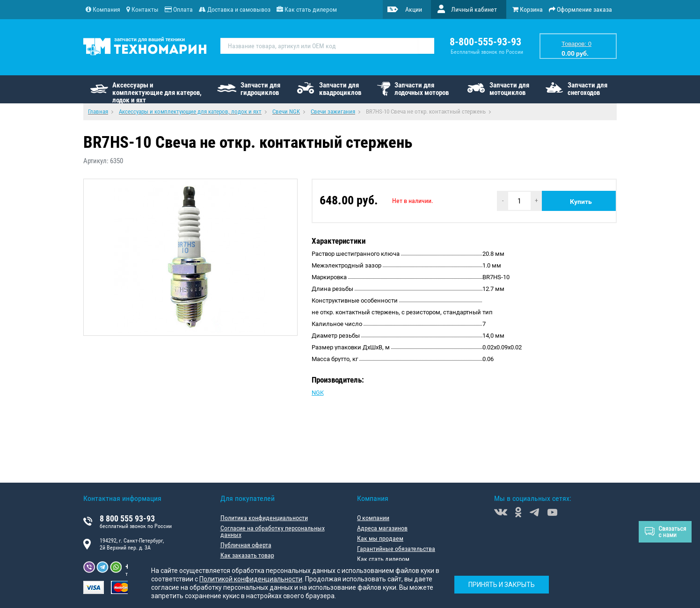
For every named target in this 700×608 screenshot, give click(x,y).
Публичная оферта (246, 545)
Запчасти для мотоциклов (509, 89)
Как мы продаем (380, 538)
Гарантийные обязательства (396, 549)
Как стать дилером (383, 559)
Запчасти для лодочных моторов (422, 89)
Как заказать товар (247, 555)
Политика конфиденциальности (264, 518)
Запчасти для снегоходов (587, 89)
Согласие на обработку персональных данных (273, 531)
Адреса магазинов (382, 528)
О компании (373, 518)
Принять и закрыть (502, 585)
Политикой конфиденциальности (251, 579)
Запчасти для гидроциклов (260, 89)
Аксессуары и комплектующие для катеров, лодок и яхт (157, 92)
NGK (318, 393)
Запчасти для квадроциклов (340, 89)
